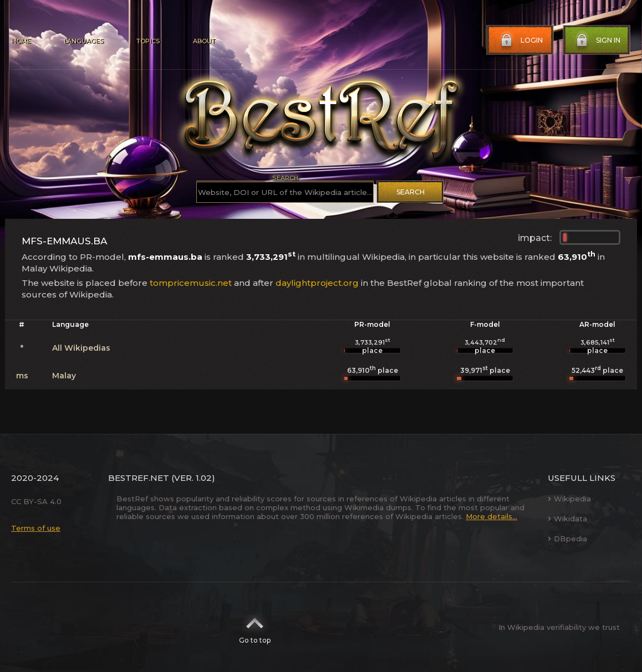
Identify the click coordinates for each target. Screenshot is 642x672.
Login (521, 40)
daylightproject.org (317, 283)
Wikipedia (569, 499)
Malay (64, 376)
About (204, 41)
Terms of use (36, 528)
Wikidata (567, 519)
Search (411, 192)
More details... (491, 516)
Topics (148, 41)
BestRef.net (139, 478)
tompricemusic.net (191, 283)
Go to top (255, 627)
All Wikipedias (81, 348)
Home (21, 41)
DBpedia (567, 538)
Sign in (597, 40)
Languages (83, 41)
